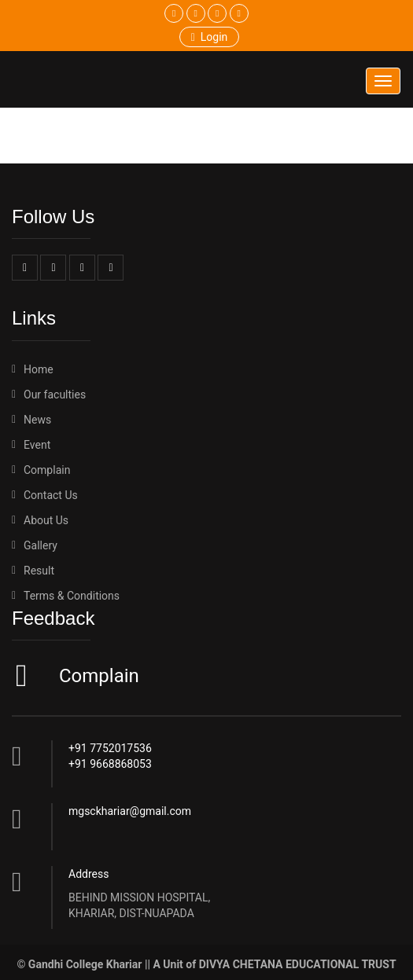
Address (88, 874)
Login (210, 37)
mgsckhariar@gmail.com (130, 811)
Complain (97, 676)
